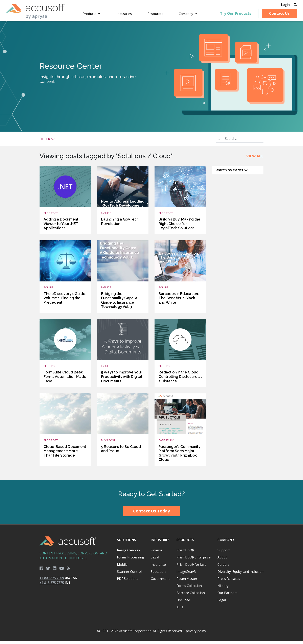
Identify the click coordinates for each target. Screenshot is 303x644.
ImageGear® (186, 574)
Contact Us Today (151, 514)
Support (224, 553)
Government (160, 581)
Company (226, 542)
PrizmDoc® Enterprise (194, 560)
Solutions (126, 542)
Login (279, 5)
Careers (223, 567)
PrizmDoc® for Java (191, 567)
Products (185, 542)
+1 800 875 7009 (52, 580)
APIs (180, 609)
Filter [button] (47, 141)
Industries (160, 542)
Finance (156, 553)
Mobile (122, 567)
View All (255, 158)
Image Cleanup (128, 553)
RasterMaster (187, 581)
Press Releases (229, 581)
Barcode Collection (191, 595)
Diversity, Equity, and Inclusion (240, 574)
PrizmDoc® (185, 553)
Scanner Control (129, 574)
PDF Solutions (128, 581)
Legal (155, 560)
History (223, 588)
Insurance (158, 567)
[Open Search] (289, 5)
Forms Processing (131, 560)
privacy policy (196, 634)
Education (158, 574)
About (222, 560)
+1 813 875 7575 (52, 585)
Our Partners (227, 595)
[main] (151, 253)
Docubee (183, 602)
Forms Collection (189, 588)
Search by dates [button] (231, 172)
